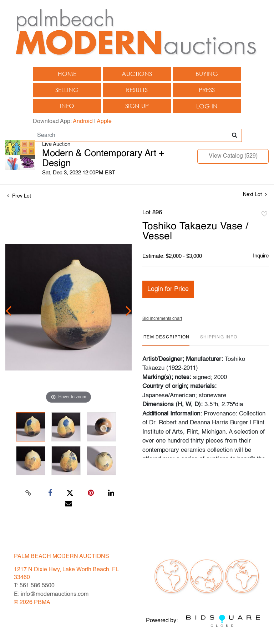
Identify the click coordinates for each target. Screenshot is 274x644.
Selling (67, 90)
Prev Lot (19, 196)
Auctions (137, 74)
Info (67, 106)
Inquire (261, 256)
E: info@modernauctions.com (51, 594)
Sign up (137, 106)
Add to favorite (264, 214)
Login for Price (168, 289)
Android (83, 122)
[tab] (166, 340)
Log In (207, 106)
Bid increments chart (162, 319)
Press (207, 90)
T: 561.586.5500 (34, 586)
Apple (104, 122)
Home (67, 74)
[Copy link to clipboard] (29, 493)
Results (137, 90)
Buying (207, 74)
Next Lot (255, 195)
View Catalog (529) (233, 156)
